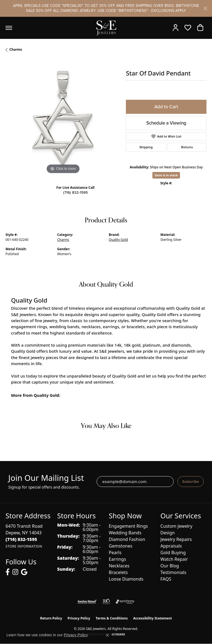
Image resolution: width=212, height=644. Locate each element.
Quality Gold (118, 240)
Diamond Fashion (127, 539)
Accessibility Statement (152, 618)
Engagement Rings (128, 526)
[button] (177, 28)
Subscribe (191, 481)
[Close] (205, 8)
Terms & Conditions (112, 618)
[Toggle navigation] (9, 28)
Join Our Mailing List (46, 478)
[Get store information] (24, 546)
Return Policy (51, 618)
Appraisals (171, 546)
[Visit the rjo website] (106, 602)
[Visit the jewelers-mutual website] (87, 602)
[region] (63, 118)
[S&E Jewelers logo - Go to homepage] (106, 28)
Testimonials (173, 572)
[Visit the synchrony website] (125, 602)
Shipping (146, 147)
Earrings (117, 559)
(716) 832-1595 (75, 192)
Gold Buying (173, 553)
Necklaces (119, 566)
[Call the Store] (21, 539)
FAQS (166, 579)
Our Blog (170, 566)
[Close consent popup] (107, 635)
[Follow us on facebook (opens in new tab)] (8, 572)
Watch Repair (174, 559)
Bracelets (118, 572)
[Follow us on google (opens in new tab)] (24, 572)
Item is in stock (166, 175)
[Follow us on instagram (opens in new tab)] (15, 572)
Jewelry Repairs (176, 539)
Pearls (115, 553)
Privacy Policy (79, 618)
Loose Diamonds (126, 579)
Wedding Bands (125, 533)
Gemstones (120, 546)
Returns (187, 147)
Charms (16, 49)
